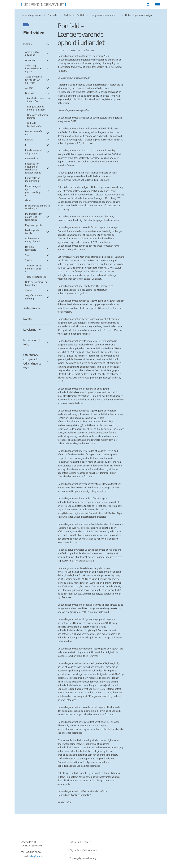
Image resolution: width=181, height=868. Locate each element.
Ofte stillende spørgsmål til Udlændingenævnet (32, 361)
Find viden (34, 32)
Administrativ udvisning (32, 54)
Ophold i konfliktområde (35, 125)
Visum (28, 290)
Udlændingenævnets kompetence (36, 284)
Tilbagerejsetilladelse (36, 277)
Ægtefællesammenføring (33, 297)
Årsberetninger (32, 308)
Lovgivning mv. (32, 330)
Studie (28, 255)
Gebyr (28, 200)
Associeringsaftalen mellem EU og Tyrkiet (33, 80)
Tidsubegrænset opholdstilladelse (33, 269)
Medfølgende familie (32, 232)
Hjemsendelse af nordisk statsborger (37, 207)
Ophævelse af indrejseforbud (33, 240)
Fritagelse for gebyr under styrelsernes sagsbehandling (33, 168)
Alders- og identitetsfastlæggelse (33, 69)
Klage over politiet (34, 225)
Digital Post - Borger (80, 842)
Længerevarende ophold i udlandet (36, 108)
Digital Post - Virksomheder (84, 850)
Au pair (29, 88)
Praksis (27, 44)
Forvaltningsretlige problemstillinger (33, 191)
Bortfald (29, 93)
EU (27, 145)
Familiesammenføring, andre (33, 152)
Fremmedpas (32, 159)
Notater (28, 319)
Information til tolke (32, 342)
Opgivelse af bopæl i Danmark (37, 117)
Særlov (29, 260)
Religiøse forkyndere (31, 248)
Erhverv (29, 140)
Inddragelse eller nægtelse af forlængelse (33, 217)
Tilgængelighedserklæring (83, 858)
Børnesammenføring (34, 133)
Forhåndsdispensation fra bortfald (38, 100)
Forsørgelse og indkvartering (33, 179)
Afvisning (30, 60)
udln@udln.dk (36, 856)
